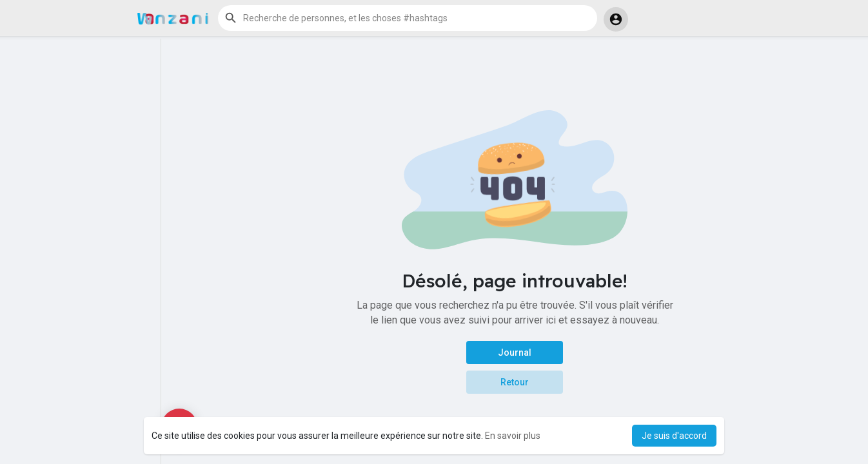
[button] (408, 18)
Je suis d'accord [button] (674, 436)
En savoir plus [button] (513, 436)
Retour (515, 382)
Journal (515, 353)
